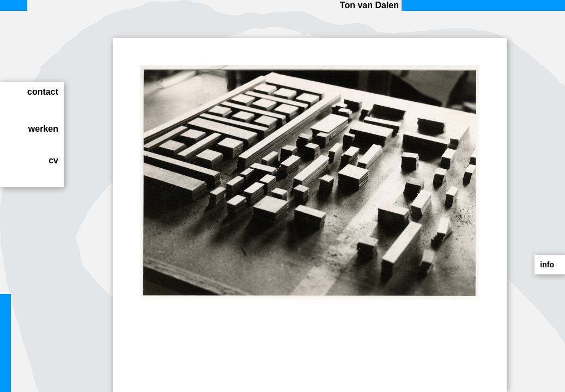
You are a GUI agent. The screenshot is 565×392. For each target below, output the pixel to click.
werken (43, 129)
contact (43, 92)
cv (53, 160)
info (547, 265)
